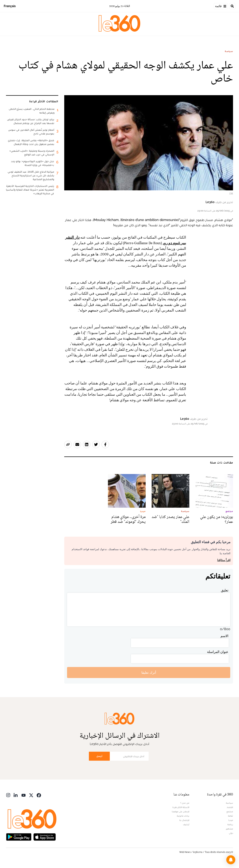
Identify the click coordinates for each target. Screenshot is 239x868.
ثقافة (231, 816)
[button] (231, 860)
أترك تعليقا (149, 673)
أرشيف (186, 824)
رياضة (230, 824)
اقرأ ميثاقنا (224, 560)
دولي (231, 833)
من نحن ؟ (185, 803)
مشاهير (229, 829)
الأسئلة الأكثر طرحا (181, 807)
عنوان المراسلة (218, 652)
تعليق (225, 590)
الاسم (224, 636)
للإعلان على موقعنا (181, 812)
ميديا (231, 820)
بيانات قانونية (183, 816)
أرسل (99, 756)
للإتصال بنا (184, 820)
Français (10, 6)
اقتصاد (230, 807)
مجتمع (230, 812)
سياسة (229, 51)
